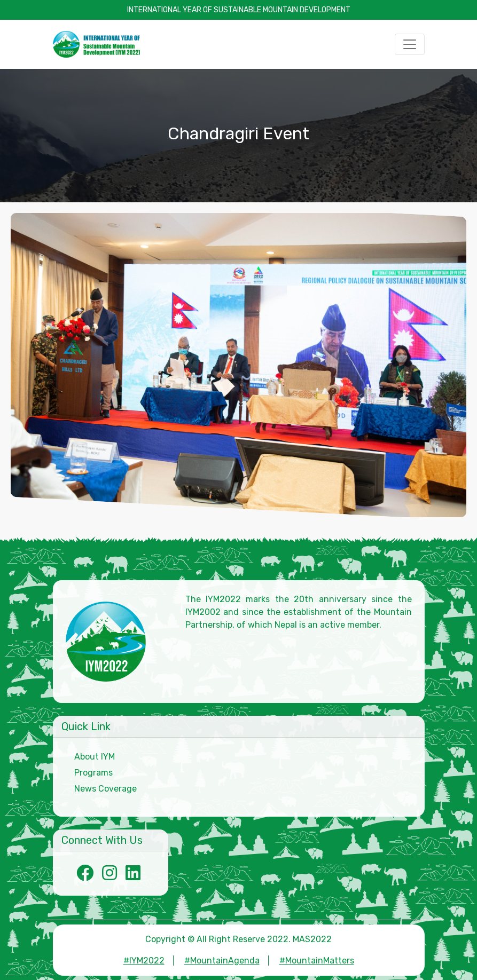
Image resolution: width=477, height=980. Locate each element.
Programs (93, 773)
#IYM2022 (144, 961)
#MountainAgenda (222, 961)
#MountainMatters (317, 961)
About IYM (95, 757)
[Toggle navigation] (410, 44)
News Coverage (105, 789)
